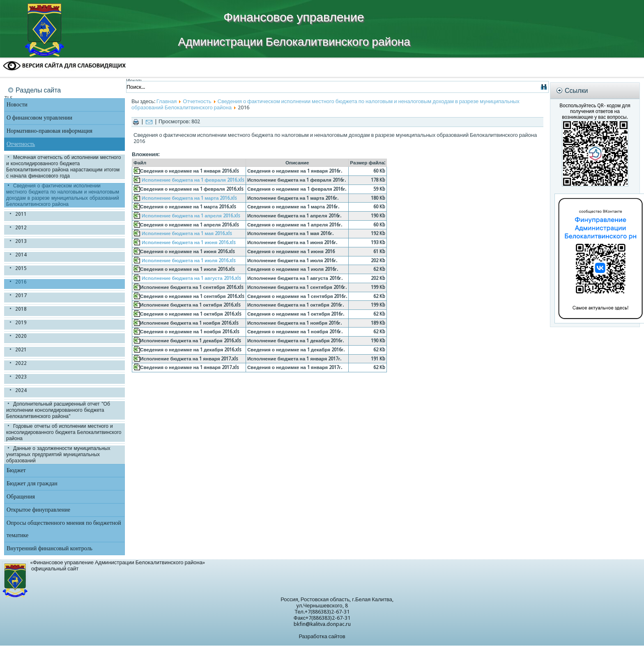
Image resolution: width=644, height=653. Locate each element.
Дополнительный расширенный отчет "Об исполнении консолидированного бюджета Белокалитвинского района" (58, 410)
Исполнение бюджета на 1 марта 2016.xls (189, 198)
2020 (21, 336)
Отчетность (21, 144)
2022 (21, 363)
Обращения (21, 497)
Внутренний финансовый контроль (49, 548)
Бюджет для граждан (32, 483)
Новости (17, 105)
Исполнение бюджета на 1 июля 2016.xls (189, 261)
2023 (21, 377)
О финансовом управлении (39, 118)
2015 (21, 268)
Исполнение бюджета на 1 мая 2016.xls (187, 233)
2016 (21, 282)
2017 (21, 295)
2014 (21, 255)
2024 (21, 390)
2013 (21, 241)
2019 (21, 323)
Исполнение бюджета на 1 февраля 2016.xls (193, 180)
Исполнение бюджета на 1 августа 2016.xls (191, 278)
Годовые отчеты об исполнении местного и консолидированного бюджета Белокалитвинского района (64, 432)
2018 (21, 309)
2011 (21, 214)
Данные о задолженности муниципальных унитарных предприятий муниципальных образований (58, 455)
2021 (21, 350)
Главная (167, 101)
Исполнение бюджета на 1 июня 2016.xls (189, 242)
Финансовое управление (294, 17)
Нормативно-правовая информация (49, 131)
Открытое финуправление (38, 510)
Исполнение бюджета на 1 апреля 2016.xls (191, 216)
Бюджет (16, 470)
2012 (21, 228)
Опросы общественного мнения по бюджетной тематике (64, 529)
